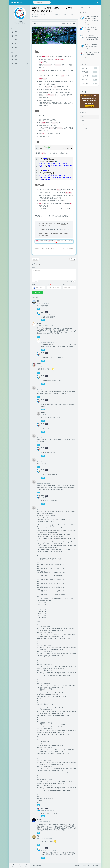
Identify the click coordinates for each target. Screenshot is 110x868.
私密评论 (69, 281)
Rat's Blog (63, 224)
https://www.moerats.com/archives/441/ (57, 229)
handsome (96, 866)
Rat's (35, 15)
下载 (83, 125)
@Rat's (43, 418)
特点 (83, 117)
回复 (38, 309)
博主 (46, 312)
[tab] (82, 7)
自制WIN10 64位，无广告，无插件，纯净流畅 (54, 216)
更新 (83, 121)
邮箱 (49, 285)
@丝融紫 (44, 381)
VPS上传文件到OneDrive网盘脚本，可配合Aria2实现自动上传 (92, 37)
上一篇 (35, 259)
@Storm (44, 405)
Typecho (84, 866)
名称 (34, 285)
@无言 (43, 317)
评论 (34, 268)
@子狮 (43, 853)
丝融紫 (39, 364)
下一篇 (73, 259)
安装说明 (84, 129)
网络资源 (36, 17)
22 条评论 (63, 15)
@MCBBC (44, 345)
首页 (36, 23)
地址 (64, 285)
